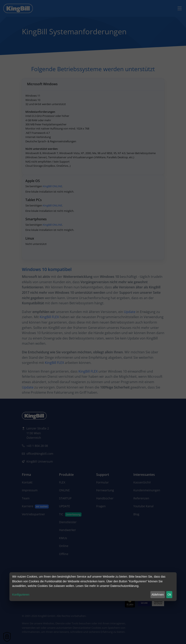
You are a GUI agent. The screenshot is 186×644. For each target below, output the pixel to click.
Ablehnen (158, 595)
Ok (169, 595)
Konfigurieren (21, 595)
